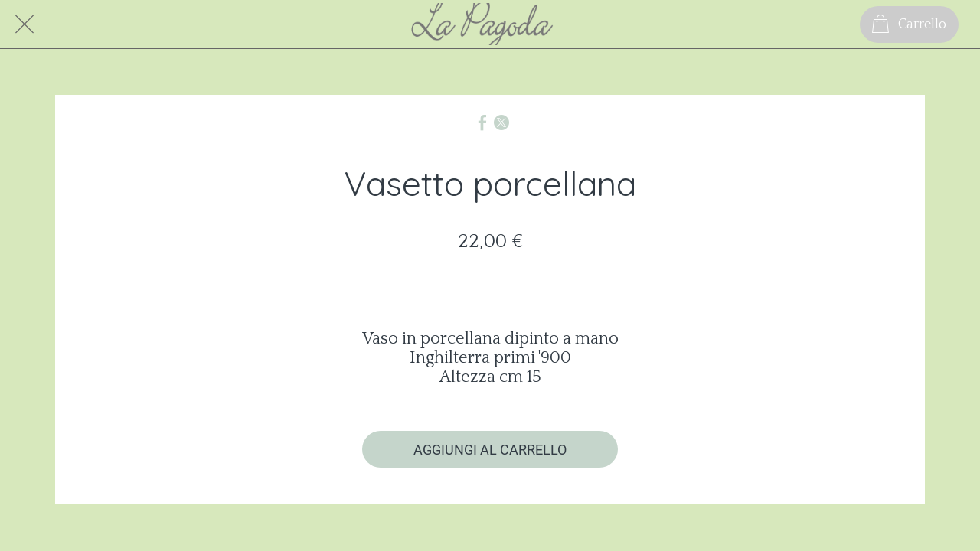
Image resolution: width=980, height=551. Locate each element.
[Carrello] (909, 24)
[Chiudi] (24, 24)
